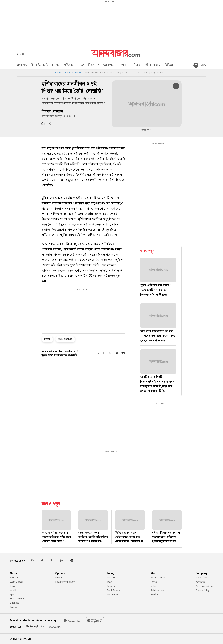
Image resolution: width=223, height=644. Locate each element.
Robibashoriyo (158, 590)
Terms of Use (202, 578)
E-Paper (21, 54)
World (13, 590)
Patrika (154, 594)
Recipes (111, 586)
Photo (154, 582)
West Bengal (16, 582)
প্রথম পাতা (22, 65)
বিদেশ (91, 65)
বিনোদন (137, 65)
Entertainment (75, 73)
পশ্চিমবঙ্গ (70, 65)
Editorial (59, 578)
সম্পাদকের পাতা (108, 65)
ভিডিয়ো (169, 65)
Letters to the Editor (66, 582)
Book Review (114, 590)
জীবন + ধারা (153, 65)
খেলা (125, 65)
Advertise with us (204, 586)
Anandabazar (60, 73)
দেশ (82, 65)
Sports (13, 594)
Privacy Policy (202, 590)
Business (14, 603)
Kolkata (14, 578)
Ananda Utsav (158, 578)
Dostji (47, 339)
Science (14, 607)
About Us (200, 582)
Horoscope (113, 594)
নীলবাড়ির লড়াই (40, 65)
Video (153, 586)
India (12, 586)
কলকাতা (56, 65)
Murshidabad (65, 339)
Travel (110, 582)
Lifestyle (111, 578)
